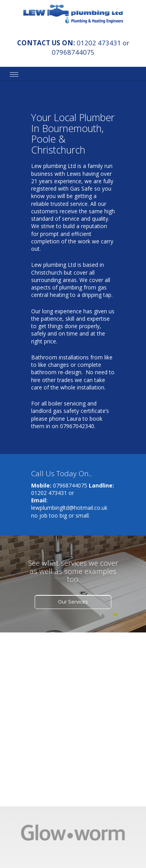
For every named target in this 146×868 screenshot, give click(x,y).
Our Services (73, 602)
